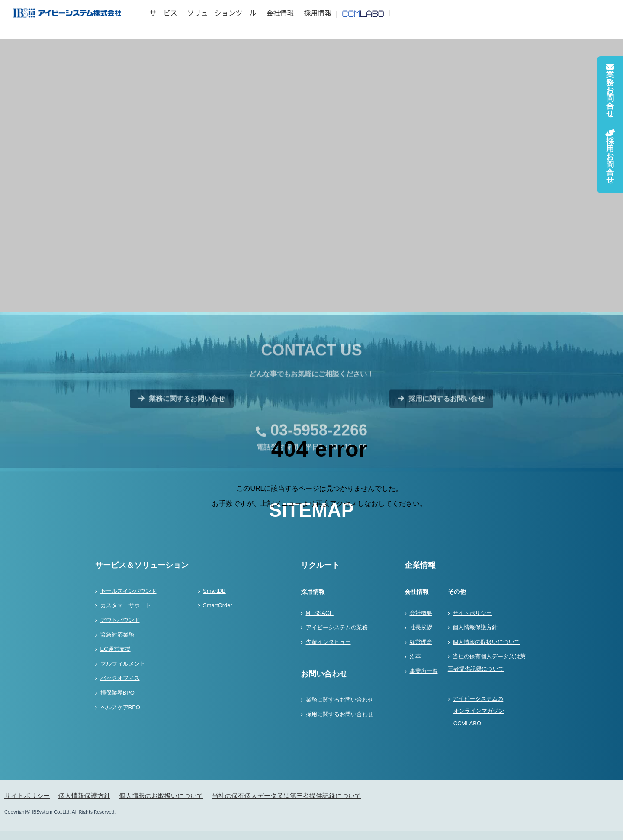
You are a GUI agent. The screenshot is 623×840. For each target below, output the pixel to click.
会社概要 (421, 613)
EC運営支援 (116, 649)
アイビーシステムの (488, 713)
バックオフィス (120, 678)
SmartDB (214, 591)
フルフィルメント (123, 664)
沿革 (415, 656)
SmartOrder (218, 605)
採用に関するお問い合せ (441, 403)
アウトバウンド (120, 620)
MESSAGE (320, 613)
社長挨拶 (421, 627)
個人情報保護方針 (475, 627)
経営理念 (421, 642)
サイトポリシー (472, 613)
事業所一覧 (424, 671)
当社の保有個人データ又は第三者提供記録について (287, 796)
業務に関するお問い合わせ (340, 700)
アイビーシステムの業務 (337, 627)
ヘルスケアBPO (120, 707)
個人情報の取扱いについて (486, 642)
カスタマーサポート (126, 605)
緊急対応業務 (117, 635)
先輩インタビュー (328, 642)
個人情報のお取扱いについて (161, 796)
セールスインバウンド (128, 591)
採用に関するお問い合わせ (340, 714)
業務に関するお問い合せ (182, 403)
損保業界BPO (117, 693)
